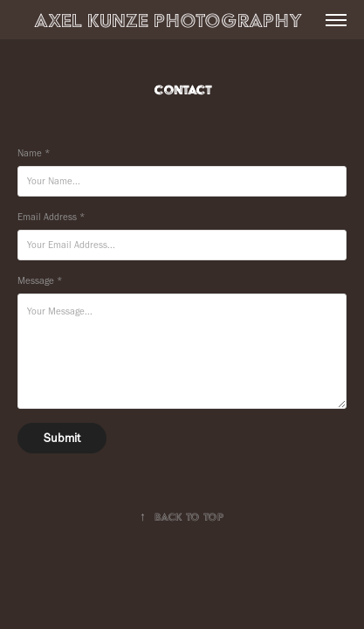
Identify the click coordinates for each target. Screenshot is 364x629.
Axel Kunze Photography (194, 20)
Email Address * (51, 217)
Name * (34, 153)
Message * (40, 281)
